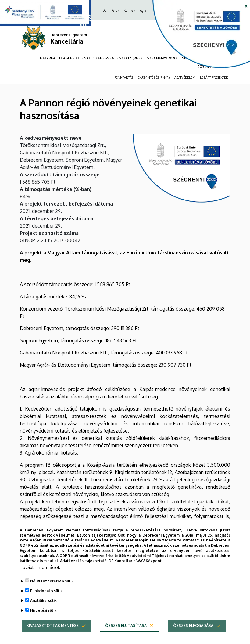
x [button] (246, 5)
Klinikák (129, 10)
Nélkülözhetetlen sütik (52, 593)
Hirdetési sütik (43, 622)
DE (104, 10)
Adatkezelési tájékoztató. (84, 573)
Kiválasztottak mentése (53, 638)
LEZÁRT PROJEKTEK (214, 77)
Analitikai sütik (43, 613)
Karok (115, 10)
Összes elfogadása (193, 638)
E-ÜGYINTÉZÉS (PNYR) (154, 77)
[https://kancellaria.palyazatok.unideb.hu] (197, 37)
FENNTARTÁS (124, 77)
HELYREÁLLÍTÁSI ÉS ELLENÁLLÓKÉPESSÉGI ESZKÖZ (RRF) (91, 58)
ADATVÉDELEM (185, 77)
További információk (40, 579)
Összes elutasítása (126, 638)
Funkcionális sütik (46, 603)
